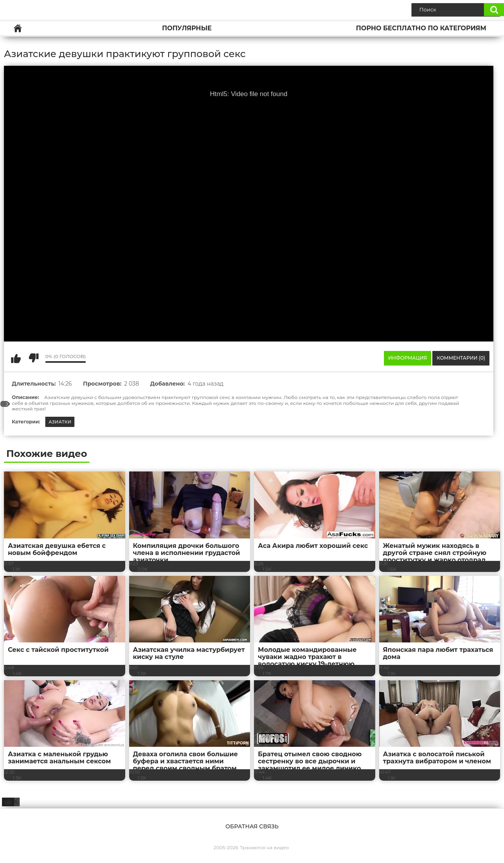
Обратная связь (252, 826)
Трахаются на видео (264, 847)
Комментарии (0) (461, 358)
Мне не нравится (33, 358)
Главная (18, 28)
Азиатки (60, 422)
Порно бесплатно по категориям (421, 28)
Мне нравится (16, 358)
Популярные (187, 28)
